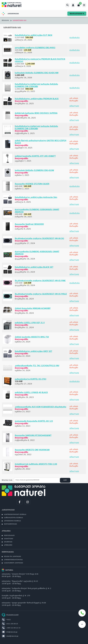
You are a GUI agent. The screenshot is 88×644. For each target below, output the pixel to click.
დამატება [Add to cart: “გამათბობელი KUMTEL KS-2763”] (75, 382)
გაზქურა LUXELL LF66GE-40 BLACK (31, 393)
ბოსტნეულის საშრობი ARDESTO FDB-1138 (36, 464)
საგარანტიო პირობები (14, 563)
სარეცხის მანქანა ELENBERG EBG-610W (34, 171)
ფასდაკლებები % (77, 14)
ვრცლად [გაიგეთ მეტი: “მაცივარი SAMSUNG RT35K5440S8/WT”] (74, 443)
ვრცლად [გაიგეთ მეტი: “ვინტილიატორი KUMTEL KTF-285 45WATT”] (74, 163)
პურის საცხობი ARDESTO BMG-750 (32, 337)
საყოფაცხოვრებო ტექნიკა (15, 515)
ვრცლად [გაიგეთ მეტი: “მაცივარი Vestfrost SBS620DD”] (74, 231)
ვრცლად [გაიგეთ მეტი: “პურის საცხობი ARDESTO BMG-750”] (74, 344)
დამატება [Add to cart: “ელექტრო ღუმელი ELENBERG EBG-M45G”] (75, 50)
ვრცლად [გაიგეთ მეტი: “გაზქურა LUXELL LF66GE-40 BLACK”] (74, 400)
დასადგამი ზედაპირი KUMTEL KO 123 (34, 421)
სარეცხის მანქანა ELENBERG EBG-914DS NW (37, 73)
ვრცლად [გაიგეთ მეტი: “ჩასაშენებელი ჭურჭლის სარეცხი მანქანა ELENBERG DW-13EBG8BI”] (74, 135)
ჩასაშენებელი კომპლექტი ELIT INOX (34, 35)
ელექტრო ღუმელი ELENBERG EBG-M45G (35, 48)
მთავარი (5, 21)
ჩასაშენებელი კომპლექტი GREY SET (33, 351)
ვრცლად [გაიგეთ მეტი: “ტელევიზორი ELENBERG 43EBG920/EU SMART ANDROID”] (74, 260)
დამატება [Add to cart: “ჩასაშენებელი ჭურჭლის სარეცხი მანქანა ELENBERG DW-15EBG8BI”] (75, 88)
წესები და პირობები (12, 557)
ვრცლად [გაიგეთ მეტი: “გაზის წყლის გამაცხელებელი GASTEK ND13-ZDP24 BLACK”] (74, 149)
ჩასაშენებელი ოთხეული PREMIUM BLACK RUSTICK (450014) (40, 60)
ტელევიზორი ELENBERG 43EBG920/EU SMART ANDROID (37, 253)
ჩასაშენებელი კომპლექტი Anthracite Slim (36, 197)
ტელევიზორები (10, 524)
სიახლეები (9, 539)
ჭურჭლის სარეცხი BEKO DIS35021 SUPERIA (36, 113)
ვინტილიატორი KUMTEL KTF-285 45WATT (35, 156)
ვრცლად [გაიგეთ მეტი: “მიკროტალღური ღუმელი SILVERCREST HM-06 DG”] (74, 246)
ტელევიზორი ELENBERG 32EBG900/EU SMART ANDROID (37, 211)
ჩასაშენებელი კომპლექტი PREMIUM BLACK (37, 99)
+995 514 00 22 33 (11, 628)
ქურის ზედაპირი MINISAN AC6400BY (33, 309)
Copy (65, 480)
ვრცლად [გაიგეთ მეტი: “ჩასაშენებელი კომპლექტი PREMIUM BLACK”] (74, 106)
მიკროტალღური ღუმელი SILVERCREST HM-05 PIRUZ (41, 294)
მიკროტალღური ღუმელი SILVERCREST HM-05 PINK (40, 281)
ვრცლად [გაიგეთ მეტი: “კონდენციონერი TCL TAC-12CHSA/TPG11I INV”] (74, 373)
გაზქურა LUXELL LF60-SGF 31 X (30, 323)
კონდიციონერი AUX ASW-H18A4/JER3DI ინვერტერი (40, 407)
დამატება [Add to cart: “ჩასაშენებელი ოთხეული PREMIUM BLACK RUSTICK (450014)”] (75, 63)
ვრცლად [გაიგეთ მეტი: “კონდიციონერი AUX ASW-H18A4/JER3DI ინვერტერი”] (74, 414)
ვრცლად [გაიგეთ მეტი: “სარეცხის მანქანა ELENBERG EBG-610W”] (74, 178)
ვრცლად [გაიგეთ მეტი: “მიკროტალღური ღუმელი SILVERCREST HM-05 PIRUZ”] (74, 301)
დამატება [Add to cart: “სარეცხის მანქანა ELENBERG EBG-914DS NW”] (75, 75)
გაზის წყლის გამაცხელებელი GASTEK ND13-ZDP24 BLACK (41, 142)
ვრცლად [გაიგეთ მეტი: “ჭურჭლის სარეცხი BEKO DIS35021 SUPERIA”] (74, 120)
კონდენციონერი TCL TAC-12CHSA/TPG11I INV (37, 366)
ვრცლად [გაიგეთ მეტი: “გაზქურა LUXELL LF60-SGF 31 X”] (74, 330)
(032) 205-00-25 (10, 624)
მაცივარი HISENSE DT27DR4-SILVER (32, 184)
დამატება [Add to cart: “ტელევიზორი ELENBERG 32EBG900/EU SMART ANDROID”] (75, 213)
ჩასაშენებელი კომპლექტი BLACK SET (34, 267)
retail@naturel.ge (10, 636)
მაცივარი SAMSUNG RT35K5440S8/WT (33, 436)
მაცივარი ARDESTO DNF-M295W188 (32, 450)
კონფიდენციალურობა (13, 560)
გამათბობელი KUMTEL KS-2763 (30, 379)
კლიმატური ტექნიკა (12, 521)
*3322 (6, 620)
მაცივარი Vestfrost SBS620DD (29, 224)
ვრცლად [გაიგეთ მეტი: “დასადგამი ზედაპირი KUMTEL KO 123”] (74, 428)
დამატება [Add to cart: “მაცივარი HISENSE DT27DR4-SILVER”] (75, 186)
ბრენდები (8, 542)
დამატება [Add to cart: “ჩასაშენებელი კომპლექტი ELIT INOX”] (75, 38)
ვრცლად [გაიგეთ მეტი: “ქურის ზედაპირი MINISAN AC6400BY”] (74, 315)
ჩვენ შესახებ (9, 536)
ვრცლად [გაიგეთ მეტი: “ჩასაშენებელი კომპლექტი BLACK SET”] (74, 274)
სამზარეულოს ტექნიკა (13, 518)
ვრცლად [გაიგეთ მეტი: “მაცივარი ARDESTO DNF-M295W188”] (74, 457)
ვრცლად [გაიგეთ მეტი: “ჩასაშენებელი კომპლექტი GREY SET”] (74, 358)
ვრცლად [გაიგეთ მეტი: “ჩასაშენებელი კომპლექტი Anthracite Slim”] (74, 204)
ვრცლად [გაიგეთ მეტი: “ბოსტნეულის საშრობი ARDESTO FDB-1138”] (74, 471)
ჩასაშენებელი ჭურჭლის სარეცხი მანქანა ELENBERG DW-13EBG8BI (36, 128)
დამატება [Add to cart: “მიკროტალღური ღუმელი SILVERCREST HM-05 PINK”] (75, 283)
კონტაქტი (8, 545)
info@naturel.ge (10, 632)
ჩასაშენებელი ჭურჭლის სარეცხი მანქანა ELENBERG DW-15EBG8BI (36, 85)
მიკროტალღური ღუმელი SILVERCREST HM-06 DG (39, 239)
